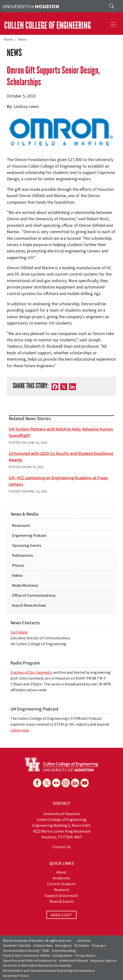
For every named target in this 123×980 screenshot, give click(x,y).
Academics (61, 878)
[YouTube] (85, 783)
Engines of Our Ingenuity (31, 672)
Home (8, 39)
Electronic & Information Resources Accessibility (37, 966)
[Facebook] (55, 386)
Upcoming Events (27, 545)
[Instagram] (66, 783)
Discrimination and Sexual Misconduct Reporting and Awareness (49, 971)
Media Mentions (25, 585)
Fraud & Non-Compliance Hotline (26, 956)
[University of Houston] (31, 6)
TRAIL (46, 951)
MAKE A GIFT (61, 915)
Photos (18, 565)
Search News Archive (29, 605)
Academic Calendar (17, 946)
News (22, 39)
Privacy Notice (85, 956)
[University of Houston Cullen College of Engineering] (61, 764)
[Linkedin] (75, 783)
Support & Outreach (61, 895)
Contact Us (61, 847)
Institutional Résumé (74, 961)
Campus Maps (43, 946)
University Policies (16, 976)
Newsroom (21, 525)
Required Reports (103, 961)
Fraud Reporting (64, 951)
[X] (64, 386)
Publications (22, 555)
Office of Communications (34, 595)
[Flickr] (56, 783)
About (61, 872)
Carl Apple (19, 632)
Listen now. (20, 730)
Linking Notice (63, 956)
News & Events (61, 901)
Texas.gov (99, 946)
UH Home (84, 941)
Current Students (61, 884)
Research (62, 890)
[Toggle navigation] (113, 24)
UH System (82, 946)
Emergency (64, 946)
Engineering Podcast (29, 535)
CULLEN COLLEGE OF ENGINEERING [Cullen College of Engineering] (48, 25)
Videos (17, 575)
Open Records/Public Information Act (30, 961)
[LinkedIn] (72, 386)
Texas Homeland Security (21, 951)
